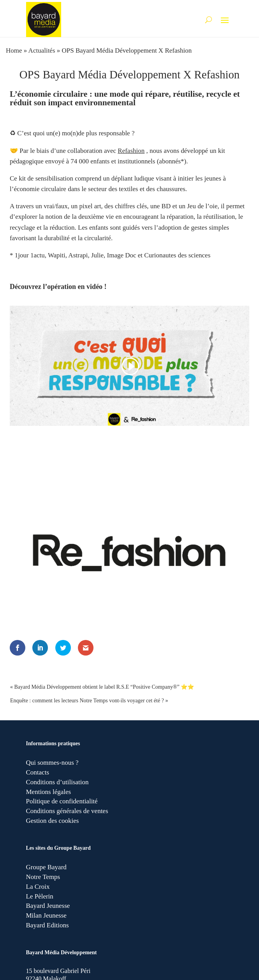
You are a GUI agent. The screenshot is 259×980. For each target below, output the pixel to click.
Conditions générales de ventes (67, 811)
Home (14, 51)
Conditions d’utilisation (57, 782)
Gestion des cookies (53, 821)
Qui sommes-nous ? (52, 763)
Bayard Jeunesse (48, 906)
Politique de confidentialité (62, 801)
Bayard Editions (48, 925)
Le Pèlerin (40, 896)
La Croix (38, 887)
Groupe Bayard (46, 867)
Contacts (38, 772)
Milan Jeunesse (46, 915)
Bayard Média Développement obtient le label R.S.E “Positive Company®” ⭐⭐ (104, 687)
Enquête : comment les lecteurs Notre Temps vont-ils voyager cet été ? (87, 701)
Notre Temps (43, 877)
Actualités (42, 51)
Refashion (131, 151)
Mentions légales (49, 792)
